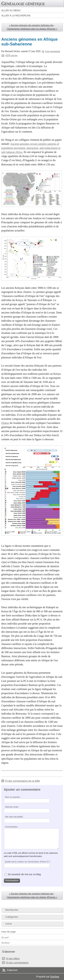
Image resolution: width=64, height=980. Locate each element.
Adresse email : (12, 807)
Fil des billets (13, 959)
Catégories (12, 917)
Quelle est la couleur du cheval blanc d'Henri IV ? (28, 862)
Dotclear (55, 977)
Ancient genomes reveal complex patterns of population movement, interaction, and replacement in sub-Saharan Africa (31, 148)
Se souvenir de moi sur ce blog (24, 874)
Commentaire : (12, 827)
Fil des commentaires (17, 963)
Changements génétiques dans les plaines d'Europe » (32, 29)
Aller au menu (11, 10)
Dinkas (5, 423)
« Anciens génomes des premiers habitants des (31, 25)
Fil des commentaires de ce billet (23, 781)
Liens (9, 924)
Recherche (12, 910)
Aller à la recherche (16, 15)
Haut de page (9, 932)
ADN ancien (11, 55)
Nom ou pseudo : (13, 797)
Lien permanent (53, 51)
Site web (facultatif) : (14, 817)
